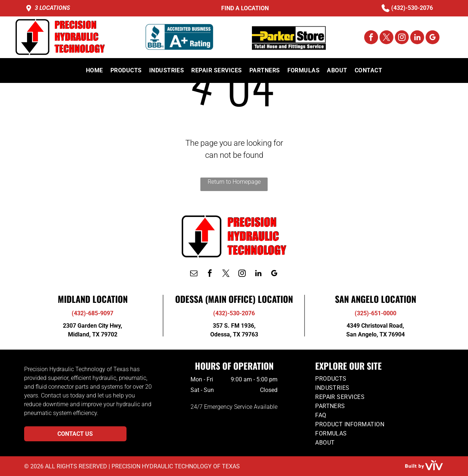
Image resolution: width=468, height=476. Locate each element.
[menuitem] (95, 71)
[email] (194, 274)
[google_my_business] (433, 38)
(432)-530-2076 (412, 8)
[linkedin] (417, 38)
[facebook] (371, 38)
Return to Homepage (234, 182)
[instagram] (402, 38)
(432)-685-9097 (93, 313)
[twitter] (386, 38)
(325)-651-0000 (375, 313)
